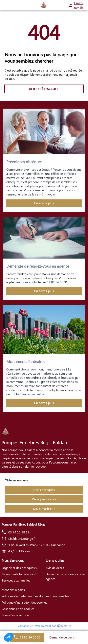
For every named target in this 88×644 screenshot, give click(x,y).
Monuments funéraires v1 (19, 574)
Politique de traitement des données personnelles (35, 596)
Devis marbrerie (44, 509)
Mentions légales (13, 590)
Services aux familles (16, 580)
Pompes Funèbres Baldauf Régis (23, 524)
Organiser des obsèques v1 (20, 568)
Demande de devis (62, 637)
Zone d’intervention (15, 615)
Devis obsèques (44, 490)
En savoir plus (44, 203)
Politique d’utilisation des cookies (24, 602)
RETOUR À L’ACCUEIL (44, 89)
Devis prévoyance (44, 499)
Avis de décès (55, 568)
